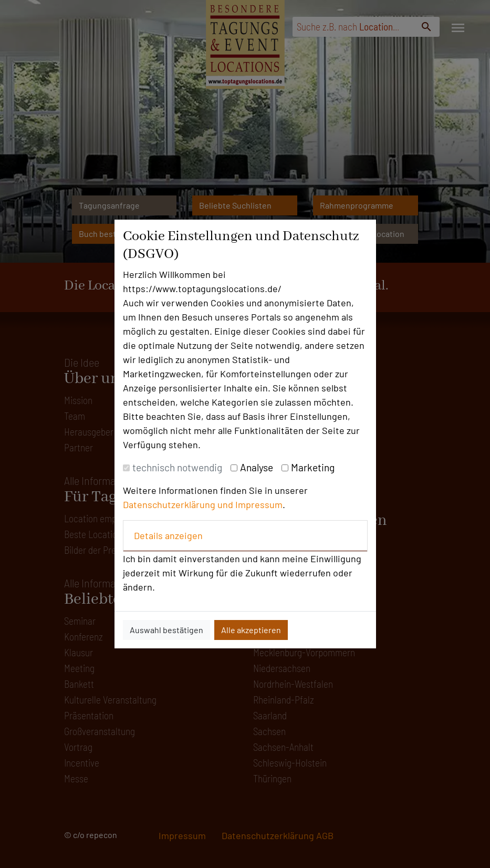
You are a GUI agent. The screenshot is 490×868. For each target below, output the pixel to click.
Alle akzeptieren (251, 630)
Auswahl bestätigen (166, 630)
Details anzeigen (168, 535)
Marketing (313, 467)
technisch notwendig (177, 467)
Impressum (259, 504)
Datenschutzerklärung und (179, 504)
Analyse (257, 467)
